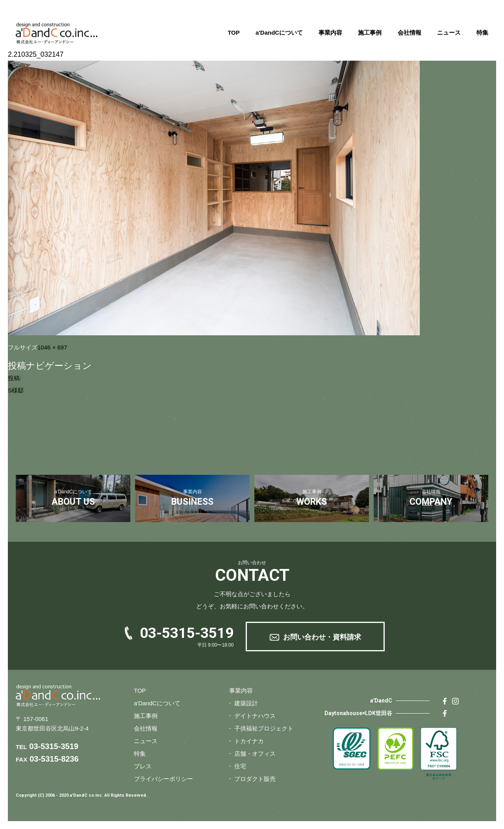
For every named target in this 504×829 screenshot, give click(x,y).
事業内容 (330, 33)
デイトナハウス (255, 716)
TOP (234, 33)
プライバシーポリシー (163, 779)
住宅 (240, 766)
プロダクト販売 (255, 779)
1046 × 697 (52, 347)
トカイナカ (249, 741)
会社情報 (409, 33)
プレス (143, 766)
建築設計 (246, 703)
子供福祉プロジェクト (264, 728)
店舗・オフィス (255, 754)
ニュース (449, 33)
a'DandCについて (279, 33)
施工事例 (370, 33)
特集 (482, 33)
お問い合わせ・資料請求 (322, 637)
